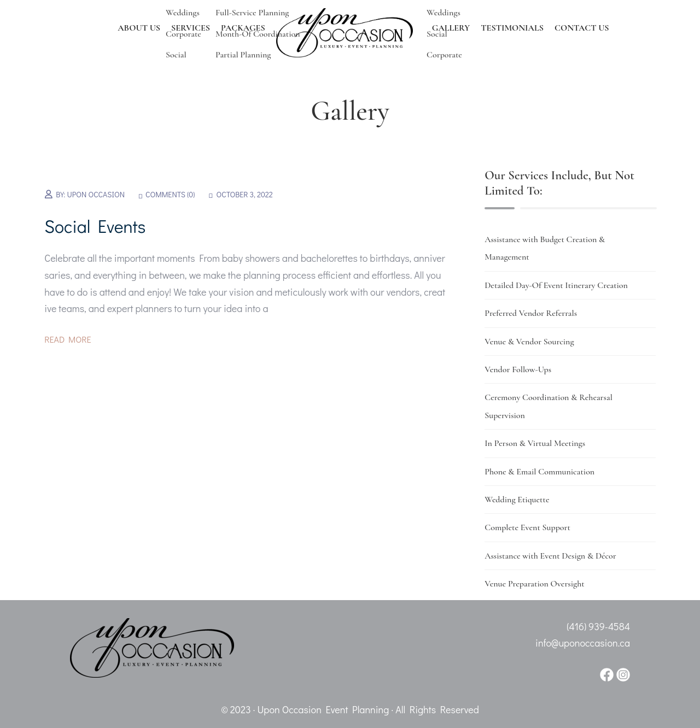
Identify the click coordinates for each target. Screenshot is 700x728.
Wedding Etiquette (517, 500)
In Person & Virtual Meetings (535, 443)
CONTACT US (582, 28)
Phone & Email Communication (539, 472)
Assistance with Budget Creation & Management (545, 248)
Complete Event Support (527, 527)
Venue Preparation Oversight (534, 584)
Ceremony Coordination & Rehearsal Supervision (549, 406)
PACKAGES (243, 28)
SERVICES (191, 28)
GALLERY (451, 28)
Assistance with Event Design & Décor (550, 556)
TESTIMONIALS (512, 28)
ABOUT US (139, 28)
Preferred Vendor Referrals (531, 313)
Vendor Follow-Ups (518, 369)
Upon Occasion (96, 194)
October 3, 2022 (245, 194)
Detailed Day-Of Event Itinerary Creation (556, 285)
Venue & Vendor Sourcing (529, 342)
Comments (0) (170, 194)
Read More (68, 339)
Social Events (95, 226)
